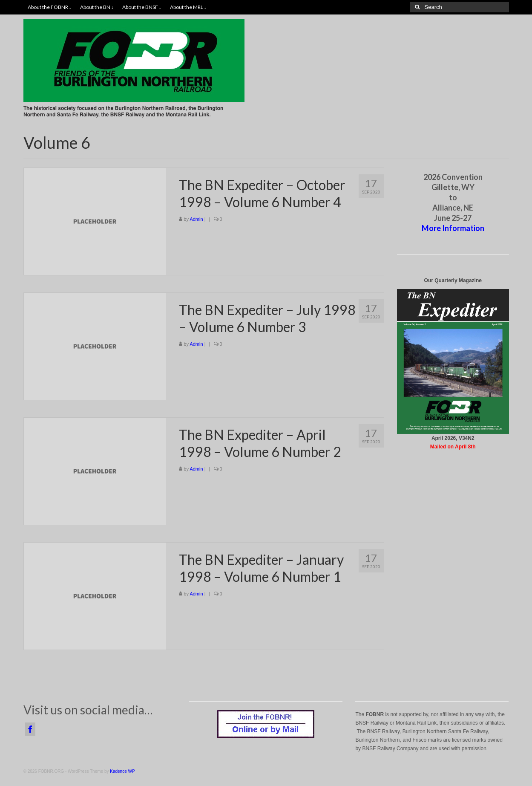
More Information (453, 228)
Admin (196, 219)
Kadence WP (122, 771)
